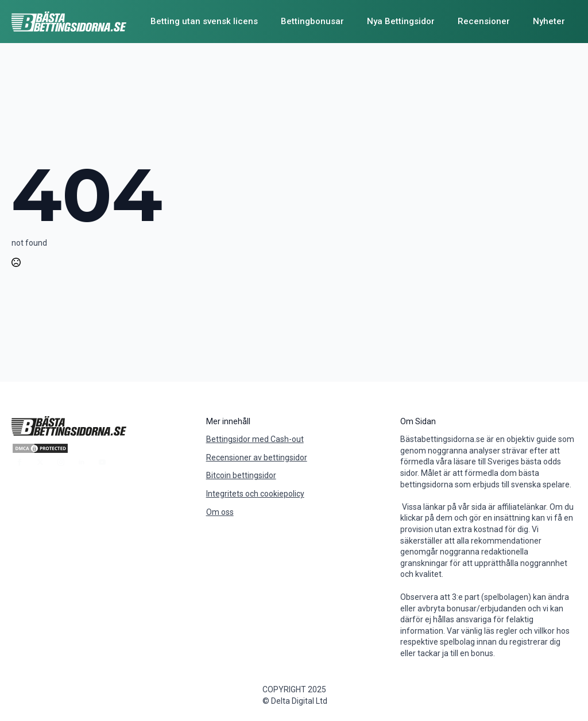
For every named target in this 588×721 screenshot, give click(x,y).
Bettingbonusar (312, 21)
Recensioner (484, 21)
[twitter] (40, 462)
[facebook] (20, 462)
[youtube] (102, 462)
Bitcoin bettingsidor (241, 475)
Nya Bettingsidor (401, 21)
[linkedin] (82, 462)
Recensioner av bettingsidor (257, 458)
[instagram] (61, 462)
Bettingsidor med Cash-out (255, 439)
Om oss (220, 512)
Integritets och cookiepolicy (255, 494)
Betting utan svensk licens (204, 21)
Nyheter (549, 21)
